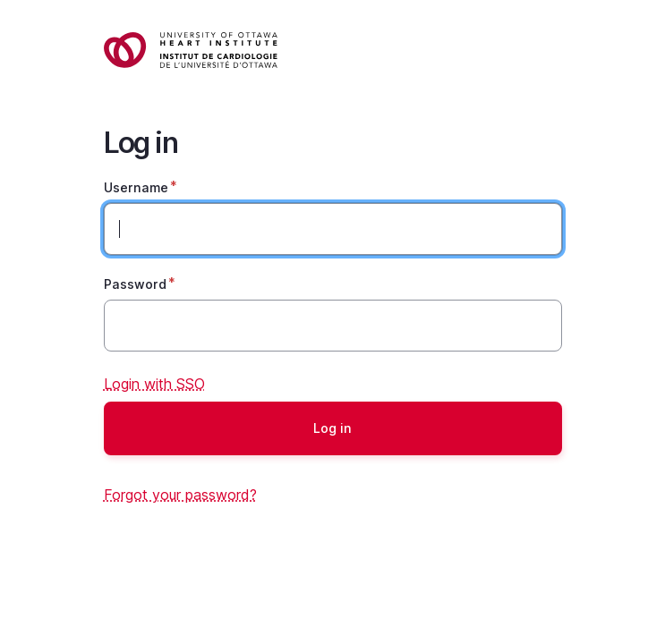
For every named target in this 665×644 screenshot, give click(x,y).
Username (136, 187)
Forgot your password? (180, 495)
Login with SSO (154, 384)
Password (135, 284)
